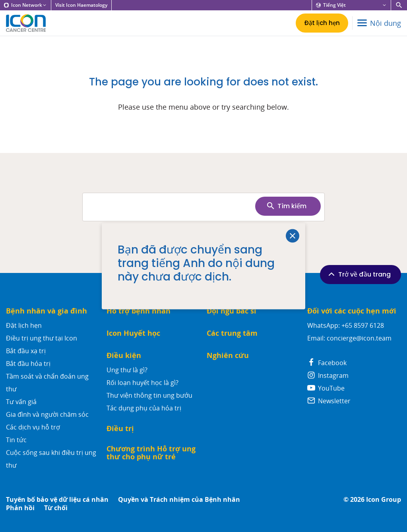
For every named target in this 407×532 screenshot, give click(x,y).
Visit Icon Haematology (81, 5)
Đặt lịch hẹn (24, 325)
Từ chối (56, 508)
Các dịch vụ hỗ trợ (33, 427)
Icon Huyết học (133, 333)
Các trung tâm (232, 333)
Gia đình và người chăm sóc (47, 414)
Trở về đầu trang (359, 274)
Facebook (327, 363)
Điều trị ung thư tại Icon (42, 338)
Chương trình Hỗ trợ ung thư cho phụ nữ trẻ (151, 453)
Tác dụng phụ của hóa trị (144, 408)
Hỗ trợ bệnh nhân (139, 311)
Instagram (328, 375)
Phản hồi (20, 508)
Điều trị (120, 429)
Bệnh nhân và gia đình (47, 311)
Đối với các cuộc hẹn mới (352, 311)
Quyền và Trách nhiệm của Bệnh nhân (179, 500)
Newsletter (329, 401)
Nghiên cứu (228, 355)
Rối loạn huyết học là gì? (142, 383)
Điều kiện (124, 355)
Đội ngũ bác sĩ (232, 311)
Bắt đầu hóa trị (28, 364)
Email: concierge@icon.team (349, 338)
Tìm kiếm (286, 206)
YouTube (326, 388)
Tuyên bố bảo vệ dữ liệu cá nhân (57, 500)
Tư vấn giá (21, 402)
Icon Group (384, 500)
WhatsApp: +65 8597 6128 (346, 325)
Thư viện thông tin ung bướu (149, 395)
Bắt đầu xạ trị (26, 351)
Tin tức (16, 440)
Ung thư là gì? (127, 370)
